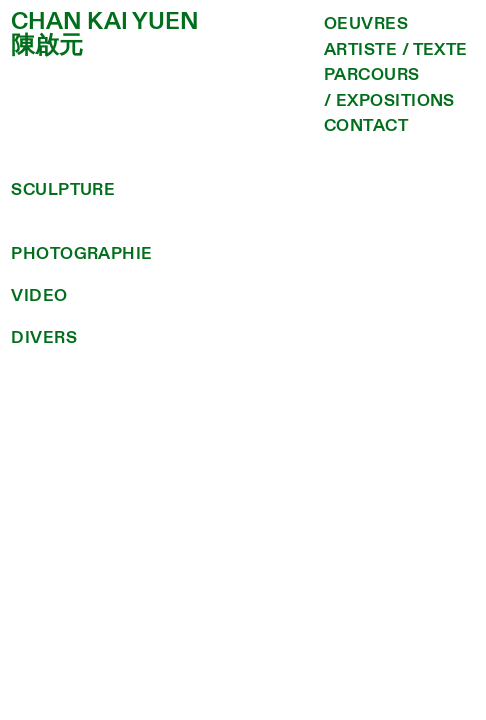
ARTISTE (360, 49)
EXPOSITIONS (395, 100)
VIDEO (39, 295)
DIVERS (44, 337)
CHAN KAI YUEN (105, 22)
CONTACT (366, 125)
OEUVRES (366, 23)
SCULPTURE (63, 189)
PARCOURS (372, 74)
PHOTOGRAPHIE (81, 253)
